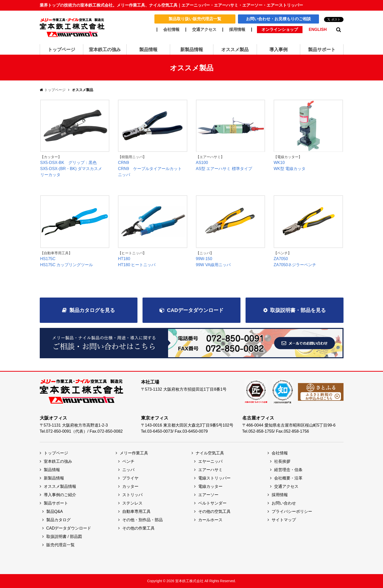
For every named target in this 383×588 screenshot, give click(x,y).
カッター (130, 486)
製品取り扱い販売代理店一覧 (195, 19)
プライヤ (130, 478)
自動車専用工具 (136, 511)
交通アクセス (204, 30)
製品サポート (56, 503)
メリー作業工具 (134, 453)
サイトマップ (284, 520)
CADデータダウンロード (195, 310)
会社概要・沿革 (288, 478)
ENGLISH (318, 30)
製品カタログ (58, 520)
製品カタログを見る (92, 310)
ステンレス (132, 503)
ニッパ (128, 470)
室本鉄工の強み (58, 461)
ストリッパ (132, 495)
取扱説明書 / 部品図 (64, 537)
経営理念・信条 (288, 470)
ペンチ (128, 461)
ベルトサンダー (212, 503)
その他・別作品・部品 (143, 520)
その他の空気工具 (214, 511)
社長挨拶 (282, 461)
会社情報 (171, 30)
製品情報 (52, 470)
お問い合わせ (284, 503)
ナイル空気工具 (210, 453)
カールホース (210, 520)
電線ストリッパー (214, 478)
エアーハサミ (210, 470)
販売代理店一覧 (61, 545)
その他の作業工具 (138, 528)
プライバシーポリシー (292, 511)
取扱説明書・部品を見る (298, 310)
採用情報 (237, 30)
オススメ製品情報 (60, 486)
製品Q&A (55, 511)
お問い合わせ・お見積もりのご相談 (278, 19)
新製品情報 (54, 478)
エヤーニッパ (210, 461)
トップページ (55, 90)
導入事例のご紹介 (60, 495)
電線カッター (210, 486)
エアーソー (208, 495)
